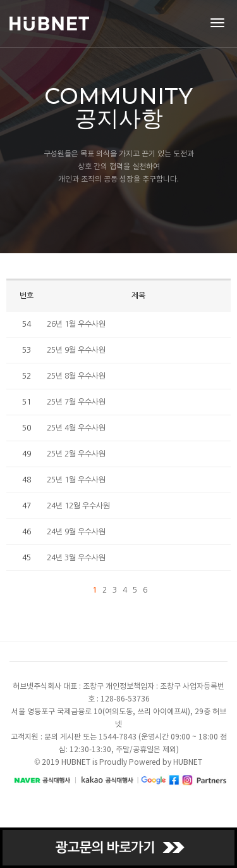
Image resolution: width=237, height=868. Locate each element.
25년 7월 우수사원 (76, 402)
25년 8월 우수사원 (76, 376)
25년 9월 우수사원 (76, 350)
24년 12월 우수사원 (78, 506)
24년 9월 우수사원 (76, 532)
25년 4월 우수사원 (76, 428)
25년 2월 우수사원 (76, 454)
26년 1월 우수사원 (76, 324)
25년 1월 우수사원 (76, 480)
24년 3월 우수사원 (76, 558)
